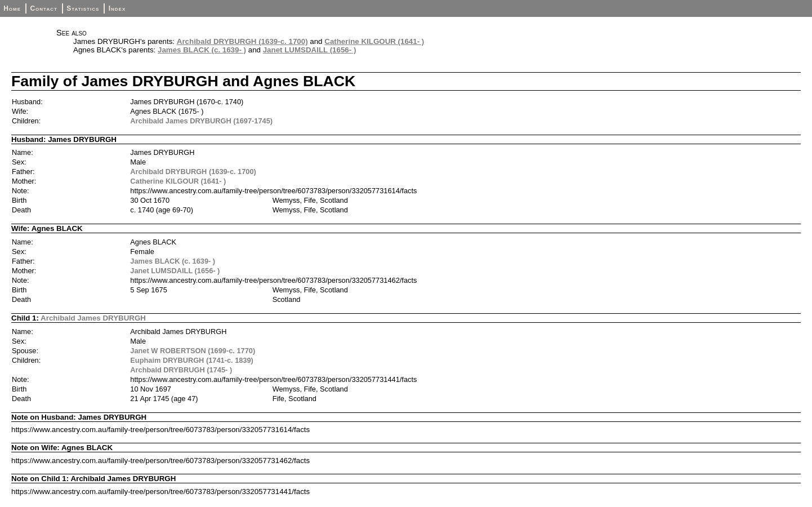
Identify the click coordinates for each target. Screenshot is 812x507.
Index (117, 8)
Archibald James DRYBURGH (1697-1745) (201, 121)
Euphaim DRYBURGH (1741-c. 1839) (192, 360)
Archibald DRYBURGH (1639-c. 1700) (242, 41)
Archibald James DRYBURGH (93, 318)
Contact (43, 8)
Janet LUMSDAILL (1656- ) (310, 50)
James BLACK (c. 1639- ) (202, 50)
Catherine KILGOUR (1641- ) (374, 41)
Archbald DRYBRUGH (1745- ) (181, 370)
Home (12, 8)
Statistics (83, 8)
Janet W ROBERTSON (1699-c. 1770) (193, 351)
